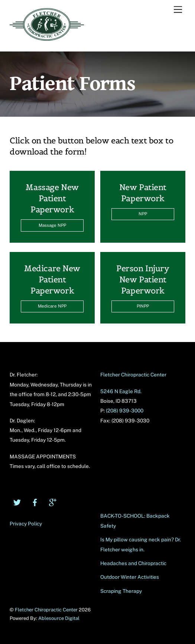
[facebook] (35, 501)
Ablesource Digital (59, 618)
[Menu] (178, 10)
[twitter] (17, 501)
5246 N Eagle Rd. (121, 391)
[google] (53, 501)
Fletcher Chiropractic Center (133, 375)
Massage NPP (52, 225)
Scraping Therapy (121, 591)
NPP (143, 214)
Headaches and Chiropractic (133, 563)
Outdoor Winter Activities (130, 577)
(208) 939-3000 (125, 411)
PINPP (143, 306)
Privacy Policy (26, 524)
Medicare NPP (52, 306)
